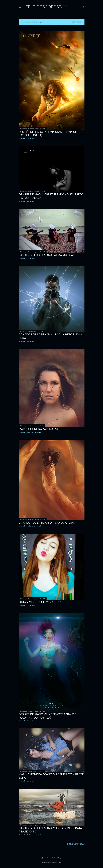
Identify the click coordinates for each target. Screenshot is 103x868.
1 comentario (31, 138)
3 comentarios (31, 720)
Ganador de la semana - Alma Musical (47, 255)
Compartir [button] (22, 138)
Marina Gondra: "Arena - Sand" (41, 428)
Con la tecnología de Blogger (52, 857)
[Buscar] (83, 6)
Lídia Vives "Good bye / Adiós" (40, 601)
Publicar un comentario (34, 432)
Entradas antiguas (76, 843)
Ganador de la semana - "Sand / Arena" (47, 522)
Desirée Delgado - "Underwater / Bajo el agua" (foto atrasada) (48, 715)
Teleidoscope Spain (47, 7)
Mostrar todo (77, 22)
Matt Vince (58, 861)
